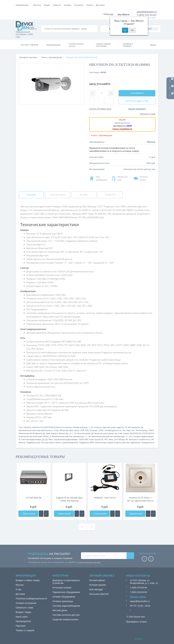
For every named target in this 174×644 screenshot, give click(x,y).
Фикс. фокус (74, 430)
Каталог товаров (30, 45)
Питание (93, 430)
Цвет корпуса (52, 433)
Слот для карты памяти (51, 442)
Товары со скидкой (25, 630)
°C (86, 436)
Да (142, 427)
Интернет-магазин (29, 57)
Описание (31, 195)
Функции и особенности (140, 439)
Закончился (28, 514)
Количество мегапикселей (30, 436)
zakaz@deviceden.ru (147, 12)
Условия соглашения (26, 603)
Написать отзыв (148, 114)
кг (70, 433)
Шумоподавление (70, 442)
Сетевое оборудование (64, 597)
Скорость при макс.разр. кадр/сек (109, 427)
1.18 (74, 433)
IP (20, 439)
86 (127, 439)
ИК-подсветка (134, 427)
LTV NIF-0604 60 (34, 498)
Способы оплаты (57, 195)
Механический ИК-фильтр (30, 433)
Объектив (64, 430)
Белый (62, 433)
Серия (126, 433)
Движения (136, 442)
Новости (78, 5)
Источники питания (62, 588)
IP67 (106, 439)
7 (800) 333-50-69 (146, 15)
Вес (67, 433)
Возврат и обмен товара (28, 580)
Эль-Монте (125, 14)
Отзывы (89, 5)
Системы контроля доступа (76, 45)
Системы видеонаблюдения (66, 606)
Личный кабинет (97, 580)
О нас (19, 589)
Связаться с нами (24, 608)
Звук (128, 430)
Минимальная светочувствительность (36, 430)
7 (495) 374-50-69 (138, 588)
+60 (130, 436)
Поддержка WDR (86, 442)
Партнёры (21, 626)
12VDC (101, 430)
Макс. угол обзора (117, 439)
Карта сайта (22, 617)
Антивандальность (113, 430)
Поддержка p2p (33, 442)
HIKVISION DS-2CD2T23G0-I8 (142, 433)
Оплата (47, 5)
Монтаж (37, 5)
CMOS (151, 430)
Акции (68, 5)
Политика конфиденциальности (31, 599)
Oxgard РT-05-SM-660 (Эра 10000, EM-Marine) (69, 499)
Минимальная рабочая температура (68, 436)
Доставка (58, 5)
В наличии (67, 427)
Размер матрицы (80, 427)
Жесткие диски (60, 610)
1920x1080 (83, 439)
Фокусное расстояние (104, 433)
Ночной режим (84, 433)
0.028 (56, 430)
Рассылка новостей (99, 594)
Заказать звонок (138, 597)
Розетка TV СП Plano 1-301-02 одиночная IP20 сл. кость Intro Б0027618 (140, 499)
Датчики (126, 442)
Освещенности (148, 442)
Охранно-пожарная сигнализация (103, 45)
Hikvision (28, 427)
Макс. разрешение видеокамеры (63, 439)
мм (116, 433)
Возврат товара (23, 612)
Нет (124, 430)
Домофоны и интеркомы (128, 45)
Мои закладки (96, 589)
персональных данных (90, 562)
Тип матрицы (142, 430)
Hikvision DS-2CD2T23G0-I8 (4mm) (47, 427)
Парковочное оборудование (66, 592)
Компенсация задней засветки (108, 442)
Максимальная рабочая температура (108, 436)
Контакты (100, 5)
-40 (89, 436)
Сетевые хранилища (63, 601)
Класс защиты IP (96, 439)
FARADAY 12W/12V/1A (105, 498)
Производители (23, 621)
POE (82, 430)
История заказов (98, 585)
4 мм (120, 433)
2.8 (92, 427)
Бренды (153, 45)
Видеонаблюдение (53, 45)
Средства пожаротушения (65, 619)
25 (126, 427)
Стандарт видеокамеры (143, 436)
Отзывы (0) (110, 195)
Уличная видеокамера (31, 439)
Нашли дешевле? (137, 109)
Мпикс (46, 436)
